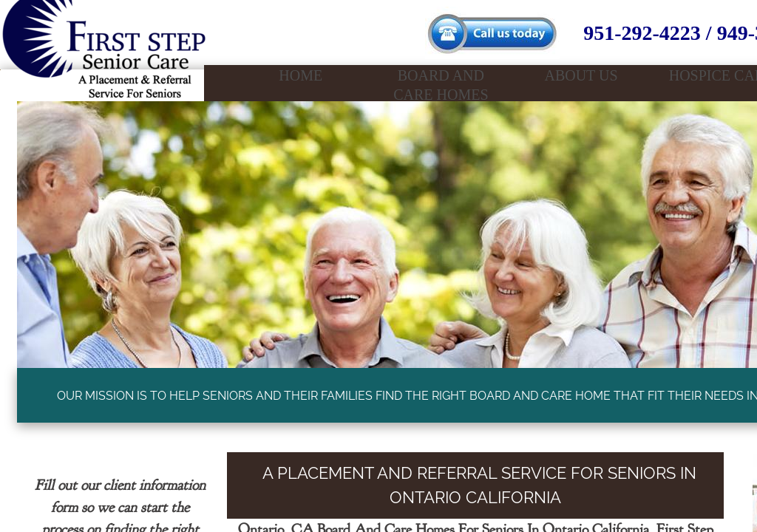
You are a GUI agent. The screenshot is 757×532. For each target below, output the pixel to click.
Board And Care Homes (441, 85)
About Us (581, 75)
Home (301, 75)
